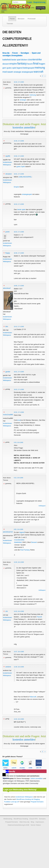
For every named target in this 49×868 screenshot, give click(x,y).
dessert (6, 64)
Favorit (39, 617)
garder (8, 372)
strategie (17, 72)
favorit (30, 64)
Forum (12, 19)
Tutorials (10, 24)
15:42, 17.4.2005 (19, 82)
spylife (8, 156)
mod (5, 72)
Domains (21, 8)
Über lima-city (24, 822)
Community (41, 8)
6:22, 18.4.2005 (18, 478)
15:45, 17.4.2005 (19, 141)
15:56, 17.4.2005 (19, 156)
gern (4, 68)
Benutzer (21, 19)
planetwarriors (8, 532)
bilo (7, 326)
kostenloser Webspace (9, 4)
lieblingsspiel (29, 68)
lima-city (6, 53)
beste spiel (16, 60)
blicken (24, 60)
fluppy (8, 253)
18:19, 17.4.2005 (19, 204)
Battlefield (18, 542)
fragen (42, 64)
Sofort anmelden (37, 778)
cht (6, 611)
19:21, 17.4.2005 (19, 372)
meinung (40, 68)
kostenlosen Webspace (24, 797)
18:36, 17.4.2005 (19, 253)
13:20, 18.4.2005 (19, 562)
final (36, 63)
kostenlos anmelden (24, 127)
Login (30, 2)
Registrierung (39, 2)
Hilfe (3, 12)
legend (20, 68)
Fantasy (27, 550)
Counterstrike (19, 540)
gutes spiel (12, 68)
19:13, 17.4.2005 (19, 327)
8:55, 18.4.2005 (18, 529)
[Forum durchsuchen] (19, 2)
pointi (7, 232)
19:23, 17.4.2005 (19, 389)
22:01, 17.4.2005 (19, 412)
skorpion (9, 174)
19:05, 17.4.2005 (19, 286)
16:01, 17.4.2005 (19, 174)
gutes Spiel (21, 167)
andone (8, 667)
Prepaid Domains (37, 802)
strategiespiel (27, 72)
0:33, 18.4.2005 (18, 442)
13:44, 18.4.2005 (19, 719)
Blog (32, 822)
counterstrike (35, 59)
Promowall (32, 19)
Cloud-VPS (30, 8)
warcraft (38, 72)
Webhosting (8, 819)
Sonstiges (25, 53)
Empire (16, 187)
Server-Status (36, 825)
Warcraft (33, 697)
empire (13, 64)
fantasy (22, 63)
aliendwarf (7, 288)
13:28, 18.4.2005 (19, 667)
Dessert (34, 542)
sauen (10, 72)
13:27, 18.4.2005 (19, 652)
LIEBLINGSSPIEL (25, 177)
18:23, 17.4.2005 (19, 232)
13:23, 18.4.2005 (19, 611)
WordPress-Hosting (8, 8)
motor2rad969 (8, 415)
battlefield (7, 60)
